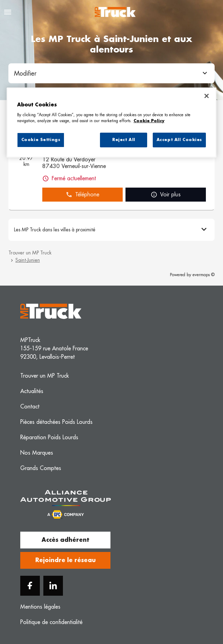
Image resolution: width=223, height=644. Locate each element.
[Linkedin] (53, 586)
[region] (111, 122)
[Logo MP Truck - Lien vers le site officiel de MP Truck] (115, 12)
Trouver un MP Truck (30, 253)
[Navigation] (8, 12)
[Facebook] (30, 586)
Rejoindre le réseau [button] (66, 560)
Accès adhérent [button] (65, 540)
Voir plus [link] (166, 195)
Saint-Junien (28, 260)
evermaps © (204, 275)
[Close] (207, 96)
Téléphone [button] (82, 195)
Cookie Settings (41, 140)
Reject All (124, 140)
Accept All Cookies (179, 140)
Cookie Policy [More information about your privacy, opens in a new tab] (149, 121)
